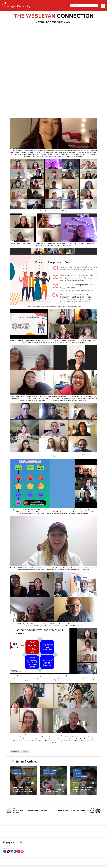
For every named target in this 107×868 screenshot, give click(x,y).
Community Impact (49, 773)
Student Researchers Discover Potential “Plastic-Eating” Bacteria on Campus (23, 789)
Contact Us (6, 848)
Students (77, 779)
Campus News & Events (20, 773)
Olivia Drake (29, 783)
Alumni (54, 770)
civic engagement (15, 751)
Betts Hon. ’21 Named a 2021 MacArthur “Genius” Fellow (53, 790)
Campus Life (78, 773)
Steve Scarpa (90, 783)
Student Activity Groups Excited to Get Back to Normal (83, 789)
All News (16, 770)
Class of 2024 (25, 751)
